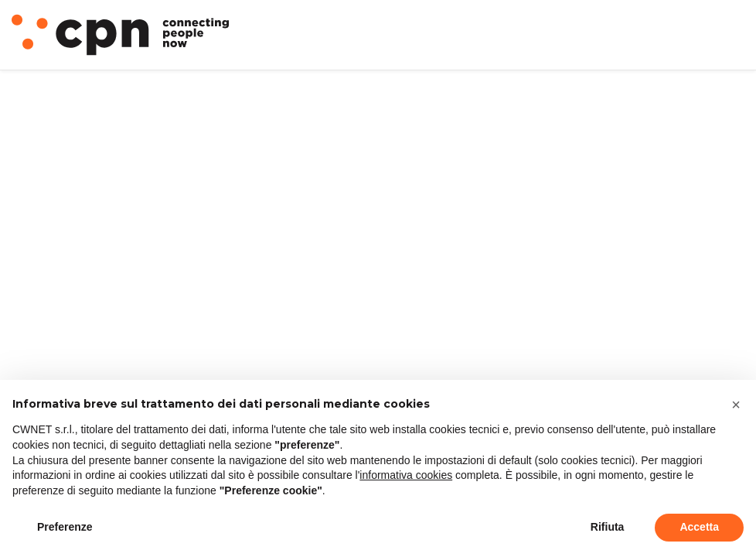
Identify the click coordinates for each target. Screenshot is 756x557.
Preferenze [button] (65, 527)
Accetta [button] (699, 527)
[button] (736, 405)
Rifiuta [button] (608, 527)
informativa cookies (406, 475)
